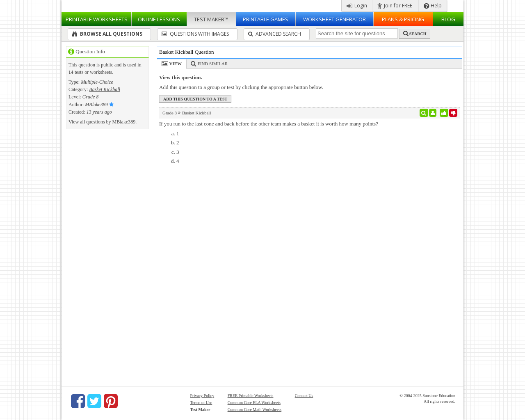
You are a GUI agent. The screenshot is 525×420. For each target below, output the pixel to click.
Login (357, 6)
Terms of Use (201, 403)
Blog (448, 19)
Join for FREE (395, 6)
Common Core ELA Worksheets (254, 403)
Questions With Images (195, 34)
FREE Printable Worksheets (251, 396)
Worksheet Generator (334, 19)
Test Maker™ (211, 19)
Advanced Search (275, 34)
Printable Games (266, 19)
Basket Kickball (105, 89)
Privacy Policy (202, 396)
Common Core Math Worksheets (255, 410)
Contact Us (304, 396)
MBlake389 (124, 122)
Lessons (159, 19)
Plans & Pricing (403, 19)
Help (433, 6)
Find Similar (213, 64)
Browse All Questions (107, 34)
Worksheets (97, 19)
